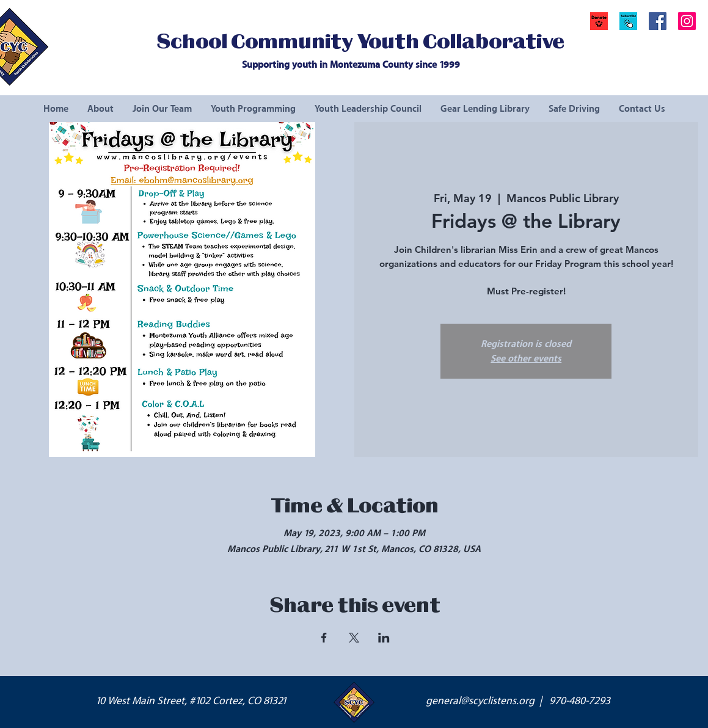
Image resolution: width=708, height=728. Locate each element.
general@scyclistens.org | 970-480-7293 (518, 701)
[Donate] (599, 21)
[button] (628, 21)
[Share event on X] (354, 638)
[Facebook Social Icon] (658, 21)
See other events (526, 359)
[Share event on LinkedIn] (384, 638)
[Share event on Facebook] (324, 638)
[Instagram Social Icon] (687, 21)
